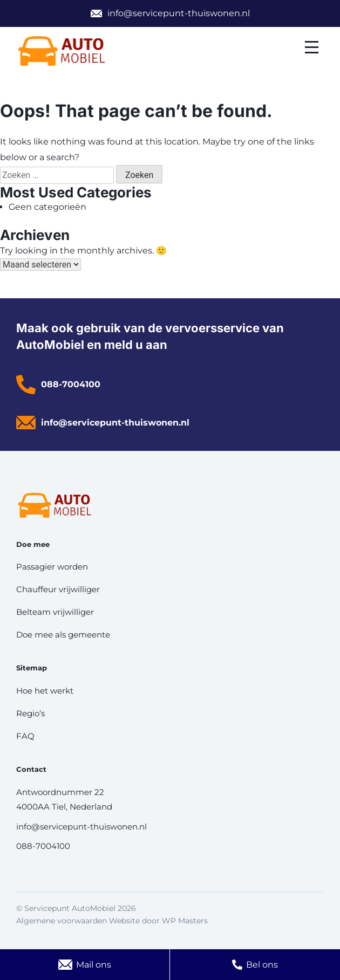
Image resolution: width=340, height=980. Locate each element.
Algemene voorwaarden (62, 921)
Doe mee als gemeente (63, 635)
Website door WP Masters (158, 921)
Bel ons (262, 965)
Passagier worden (52, 567)
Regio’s (30, 713)
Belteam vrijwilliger (55, 612)
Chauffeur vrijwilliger (58, 589)
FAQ (25, 736)
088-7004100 (71, 384)
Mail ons (94, 965)
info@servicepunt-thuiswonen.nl (179, 13)
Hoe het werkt (45, 691)
